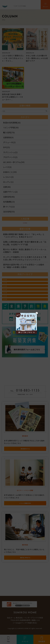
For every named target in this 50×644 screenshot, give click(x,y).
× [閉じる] (37, 313)
